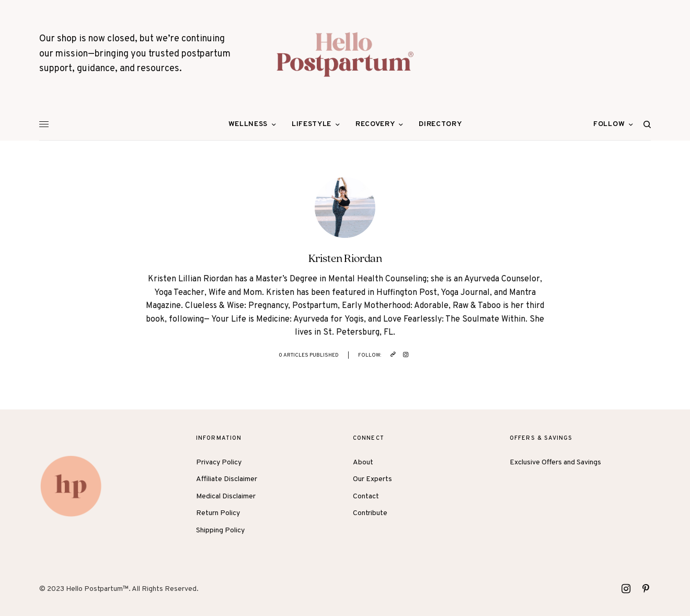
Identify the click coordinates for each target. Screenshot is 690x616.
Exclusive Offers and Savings (555, 463)
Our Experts (372, 479)
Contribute (370, 513)
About (363, 463)
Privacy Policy (219, 463)
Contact (366, 497)
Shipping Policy (220, 531)
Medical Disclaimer (226, 497)
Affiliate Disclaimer (227, 479)
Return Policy (218, 513)
